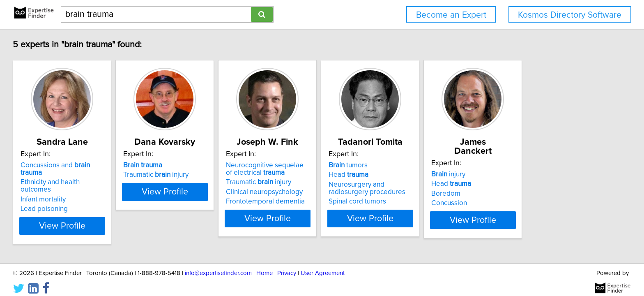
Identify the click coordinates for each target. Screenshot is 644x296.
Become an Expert (451, 15)
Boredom (529, 185)
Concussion (532, 194)
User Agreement (323, 266)
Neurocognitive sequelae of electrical (311, 169)
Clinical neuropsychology (307, 192)
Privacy (287, 266)
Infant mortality (44, 185)
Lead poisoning (45, 194)
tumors (411, 165)
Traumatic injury (178, 175)
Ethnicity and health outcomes (67, 175)
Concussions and (68, 165)
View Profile (74, 218)
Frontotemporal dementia (308, 201)
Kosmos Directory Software (570, 15)
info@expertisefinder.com (218, 266)
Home (264, 266)
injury (532, 165)
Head (411, 175)
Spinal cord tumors (420, 201)
